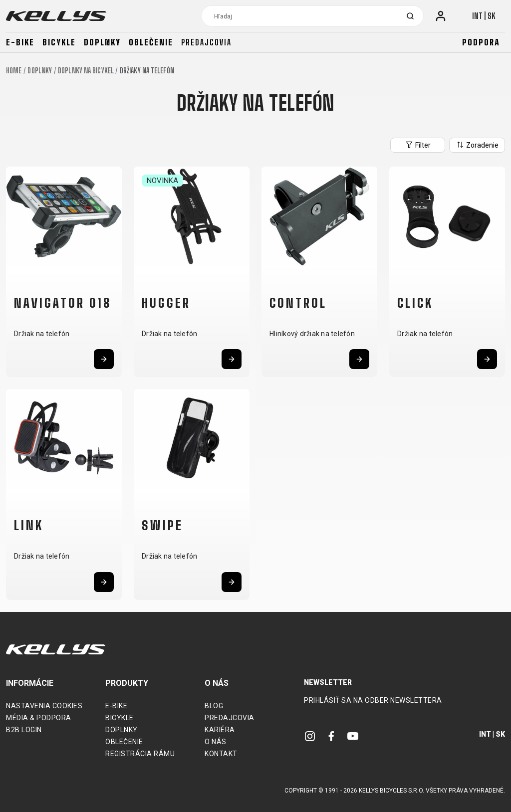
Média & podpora (39, 718)
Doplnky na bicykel (86, 71)
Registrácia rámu (140, 754)
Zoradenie (477, 145)
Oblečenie (151, 42)
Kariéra (220, 730)
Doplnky (102, 42)
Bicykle (59, 42)
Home (14, 71)
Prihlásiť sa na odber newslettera (373, 700)
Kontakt (221, 754)
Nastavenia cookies (44, 706)
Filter (418, 145)
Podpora (481, 42)
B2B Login (24, 730)
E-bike (20, 42)
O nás (216, 742)
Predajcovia (206, 42)
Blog (214, 706)
